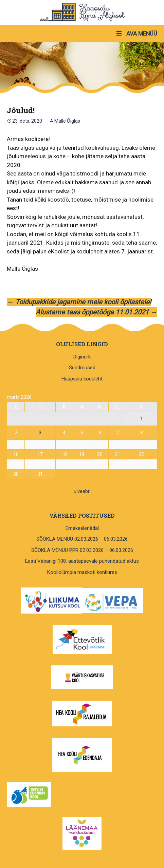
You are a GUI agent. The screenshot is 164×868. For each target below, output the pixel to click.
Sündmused (82, 368)
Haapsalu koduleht (82, 379)
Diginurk (82, 357)
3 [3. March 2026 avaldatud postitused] (40, 433)
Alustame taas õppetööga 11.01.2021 (96, 312)
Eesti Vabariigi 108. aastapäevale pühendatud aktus (82, 561)
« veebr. (82, 491)
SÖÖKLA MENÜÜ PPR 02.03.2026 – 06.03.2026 (82, 550)
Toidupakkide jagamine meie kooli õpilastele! (79, 302)
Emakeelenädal (82, 528)
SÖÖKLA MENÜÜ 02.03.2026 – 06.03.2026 (82, 539)
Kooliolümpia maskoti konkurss (82, 572)
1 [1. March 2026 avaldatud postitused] (142, 419)
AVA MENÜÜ (136, 34)
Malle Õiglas (67, 121)
